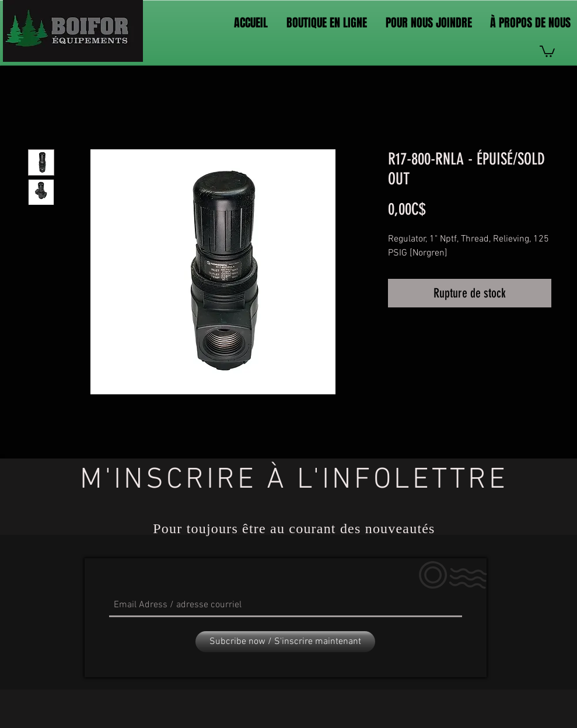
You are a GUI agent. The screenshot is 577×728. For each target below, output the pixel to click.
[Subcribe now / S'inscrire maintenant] (285, 642)
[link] (547, 51)
